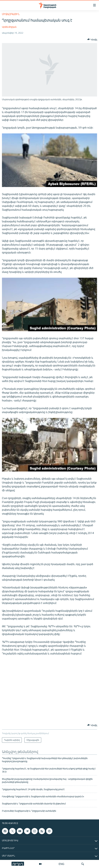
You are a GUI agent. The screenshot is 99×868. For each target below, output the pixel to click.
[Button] (92, 39)
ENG (62, 864)
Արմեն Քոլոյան (9, 27)
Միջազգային (11, 14)
